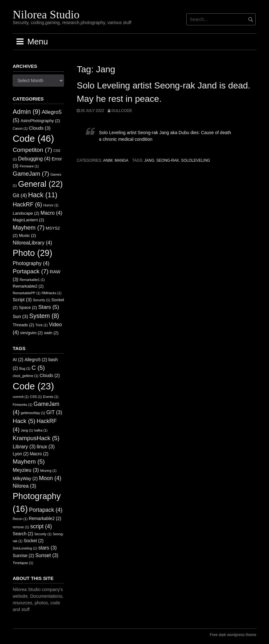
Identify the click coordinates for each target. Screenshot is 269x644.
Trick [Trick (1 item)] (42, 325)
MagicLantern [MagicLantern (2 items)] (28, 220)
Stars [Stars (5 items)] (49, 307)
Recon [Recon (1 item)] (20, 519)
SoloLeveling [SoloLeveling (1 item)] (25, 548)
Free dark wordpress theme (233, 635)
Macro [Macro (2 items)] (39, 454)
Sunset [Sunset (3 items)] (47, 555)
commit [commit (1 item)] (21, 397)
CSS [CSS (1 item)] (36, 397)
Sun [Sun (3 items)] (20, 316)
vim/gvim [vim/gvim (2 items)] (32, 333)
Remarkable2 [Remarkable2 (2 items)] (28, 286)
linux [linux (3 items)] (46, 447)
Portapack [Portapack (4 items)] (46, 510)
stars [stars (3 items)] (48, 548)
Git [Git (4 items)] (20, 195)
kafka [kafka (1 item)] (41, 430)
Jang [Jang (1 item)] (27, 430)
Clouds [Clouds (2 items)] (50, 376)
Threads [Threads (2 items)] (23, 325)
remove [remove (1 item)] (21, 527)
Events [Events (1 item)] (51, 397)
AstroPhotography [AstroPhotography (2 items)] (40, 121)
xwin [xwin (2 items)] (51, 333)
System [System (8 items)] (44, 316)
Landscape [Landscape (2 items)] (26, 213)
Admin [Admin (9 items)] (27, 112)
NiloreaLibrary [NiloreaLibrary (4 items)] (32, 243)
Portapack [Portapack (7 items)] (31, 271)
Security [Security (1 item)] (42, 300)
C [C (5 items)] (38, 368)
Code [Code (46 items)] (33, 138)
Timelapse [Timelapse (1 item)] (23, 563)
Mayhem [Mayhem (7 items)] (29, 228)
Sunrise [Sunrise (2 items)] (23, 556)
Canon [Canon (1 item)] (20, 128)
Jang (149, 160)
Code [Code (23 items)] (33, 386)
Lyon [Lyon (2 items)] (21, 454)
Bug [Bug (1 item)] (25, 368)
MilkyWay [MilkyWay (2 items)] (25, 479)
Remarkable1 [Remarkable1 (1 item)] (32, 280)
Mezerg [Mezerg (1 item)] (48, 471)
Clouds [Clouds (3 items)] (40, 128)
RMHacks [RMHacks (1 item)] (52, 293)
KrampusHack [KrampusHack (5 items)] (36, 438)
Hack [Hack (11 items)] (43, 195)
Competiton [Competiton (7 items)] (32, 150)
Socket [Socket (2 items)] (34, 541)
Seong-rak (168, 160)
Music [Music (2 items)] (28, 235)
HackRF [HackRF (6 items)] (27, 205)
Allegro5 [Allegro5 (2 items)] (36, 360)
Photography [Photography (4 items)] (31, 263)
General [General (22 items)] (40, 184)
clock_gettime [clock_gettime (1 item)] (26, 376)
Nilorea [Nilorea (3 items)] (24, 486)
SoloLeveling (196, 160)
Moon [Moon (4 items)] (50, 478)
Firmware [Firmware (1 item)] (29, 166)
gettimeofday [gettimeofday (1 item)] (33, 413)
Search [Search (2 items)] (23, 534)
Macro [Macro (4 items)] (51, 213)
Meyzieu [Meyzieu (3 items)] (26, 470)
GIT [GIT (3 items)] (54, 412)
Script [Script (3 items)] (22, 300)
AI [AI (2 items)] (18, 360)
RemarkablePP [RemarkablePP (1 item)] (27, 293)
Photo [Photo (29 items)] (32, 253)
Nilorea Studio (46, 15)
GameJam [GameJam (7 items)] (31, 174)
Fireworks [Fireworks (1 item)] (22, 405)
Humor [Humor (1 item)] (51, 205)
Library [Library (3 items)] (24, 447)
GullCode (122, 111)
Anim (108, 160)
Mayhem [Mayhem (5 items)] (29, 462)
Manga (122, 160)
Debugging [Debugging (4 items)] (34, 159)
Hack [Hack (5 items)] (24, 421)
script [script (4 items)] (41, 526)
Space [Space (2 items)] (28, 307)
